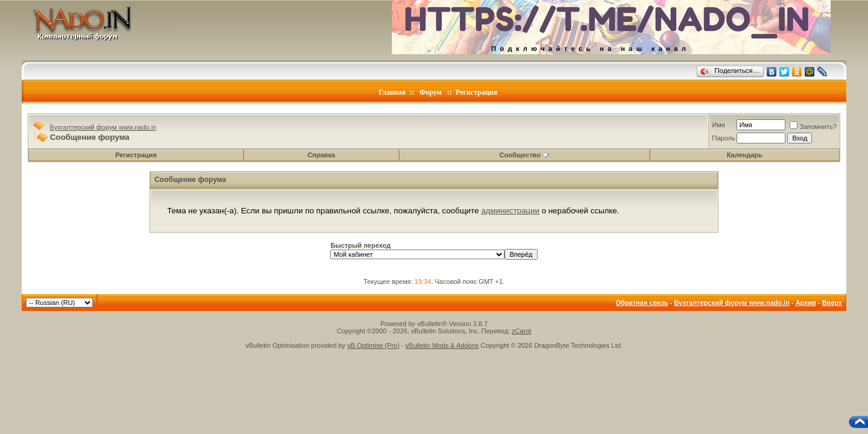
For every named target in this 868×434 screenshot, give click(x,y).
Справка (321, 155)
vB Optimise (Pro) (373, 345)
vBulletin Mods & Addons (442, 345)
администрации (510, 211)
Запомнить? (813, 127)
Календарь (745, 155)
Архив (806, 303)
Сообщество (524, 155)
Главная (392, 92)
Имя (718, 125)
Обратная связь (642, 303)
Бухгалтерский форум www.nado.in (103, 127)
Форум (431, 92)
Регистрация (476, 92)
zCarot (521, 331)
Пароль (723, 138)
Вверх (832, 303)
